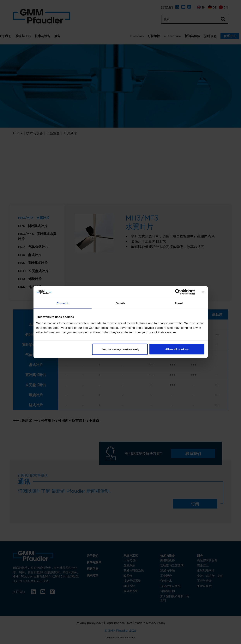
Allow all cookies (177, 349)
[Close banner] (203, 292)
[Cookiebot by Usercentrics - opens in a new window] (178, 292)
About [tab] (179, 303)
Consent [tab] (62, 303)
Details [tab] (121, 303)
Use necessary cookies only (120, 349)
